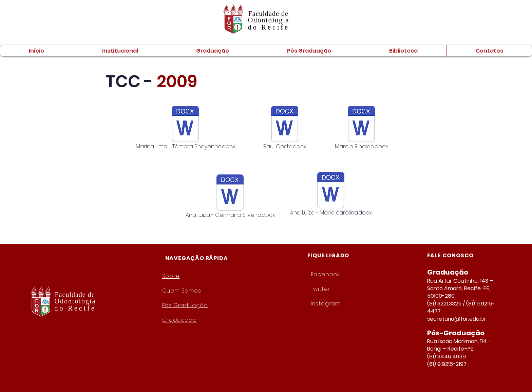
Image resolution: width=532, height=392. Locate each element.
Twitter (321, 289)
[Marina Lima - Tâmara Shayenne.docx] (185, 129)
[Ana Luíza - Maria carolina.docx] (331, 195)
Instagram (326, 304)
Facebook (325, 274)
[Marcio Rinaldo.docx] (361, 129)
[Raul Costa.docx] (285, 129)
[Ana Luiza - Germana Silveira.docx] (230, 197)
